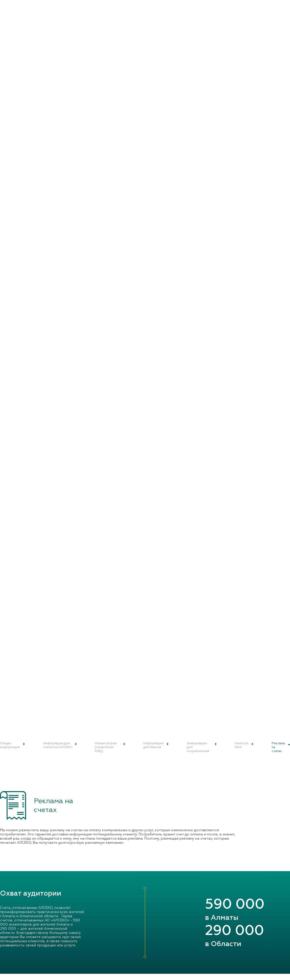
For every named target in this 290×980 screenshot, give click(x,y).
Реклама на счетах (27, 257)
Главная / (7, 257)
